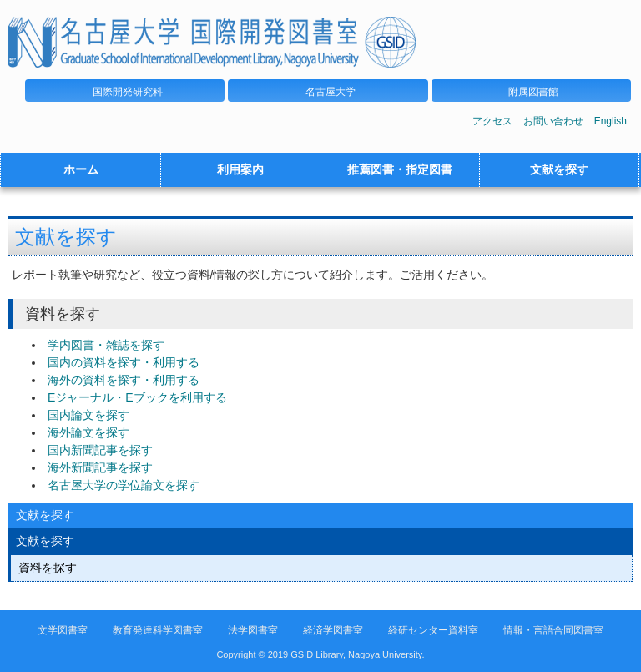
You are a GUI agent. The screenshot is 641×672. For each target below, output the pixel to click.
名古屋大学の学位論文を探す (124, 485)
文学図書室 (63, 630)
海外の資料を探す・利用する (124, 380)
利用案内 (240, 169)
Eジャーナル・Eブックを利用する (137, 397)
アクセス (492, 121)
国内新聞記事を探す (100, 450)
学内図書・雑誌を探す (106, 345)
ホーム (81, 169)
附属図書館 (533, 92)
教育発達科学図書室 (158, 630)
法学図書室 (253, 630)
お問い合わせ (553, 121)
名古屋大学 (331, 92)
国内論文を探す (88, 415)
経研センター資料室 (433, 630)
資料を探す (48, 568)
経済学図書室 (333, 630)
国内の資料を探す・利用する (124, 362)
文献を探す (559, 169)
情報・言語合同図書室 (553, 630)
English (611, 121)
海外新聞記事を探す (100, 467)
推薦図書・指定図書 (400, 169)
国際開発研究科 (128, 92)
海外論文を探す (88, 432)
